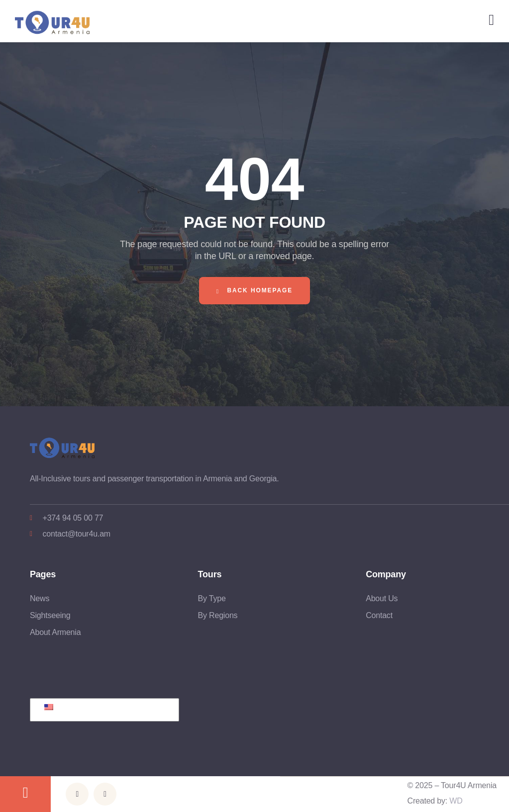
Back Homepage (254, 291)
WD (456, 800)
